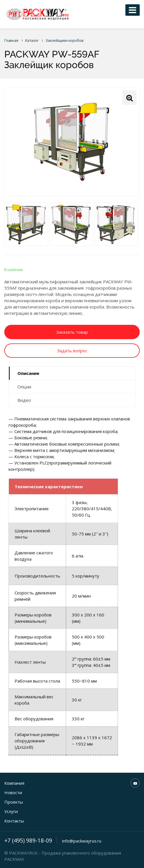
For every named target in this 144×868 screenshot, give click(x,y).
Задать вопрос (72, 351)
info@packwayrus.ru (82, 841)
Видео (24, 400)
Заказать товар (72, 332)
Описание (28, 373)
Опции (24, 387)
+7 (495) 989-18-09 (28, 841)
